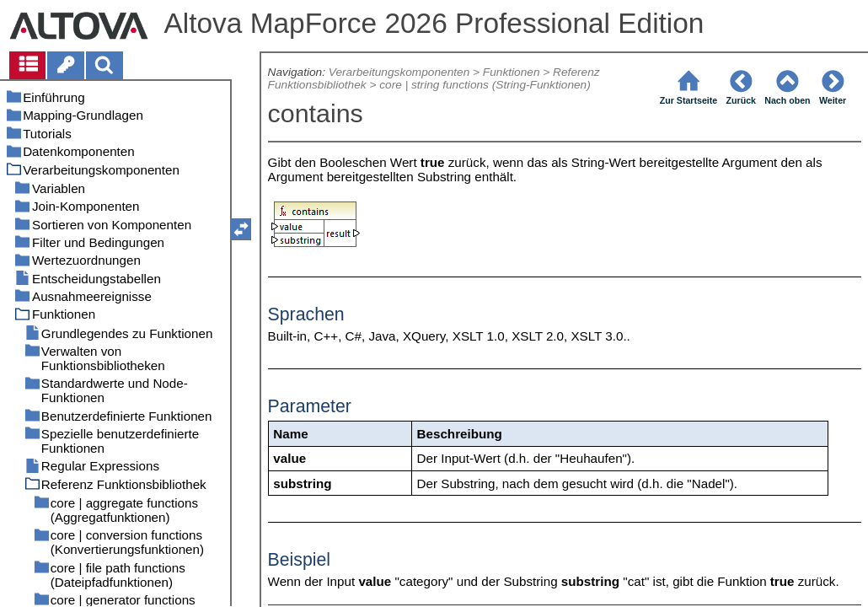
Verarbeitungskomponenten (399, 72)
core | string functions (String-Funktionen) (485, 85)
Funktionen (512, 72)
